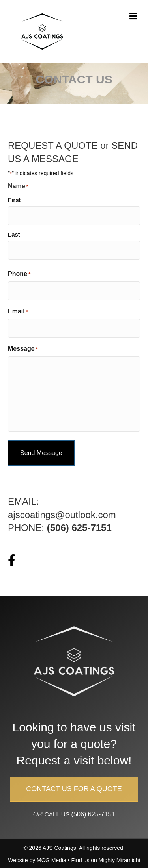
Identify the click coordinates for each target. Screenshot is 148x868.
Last (14, 234)
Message (23, 349)
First (14, 200)
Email (18, 312)
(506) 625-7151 (93, 814)
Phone (19, 274)
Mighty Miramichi (119, 860)
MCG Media (52, 860)
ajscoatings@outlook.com (62, 515)
